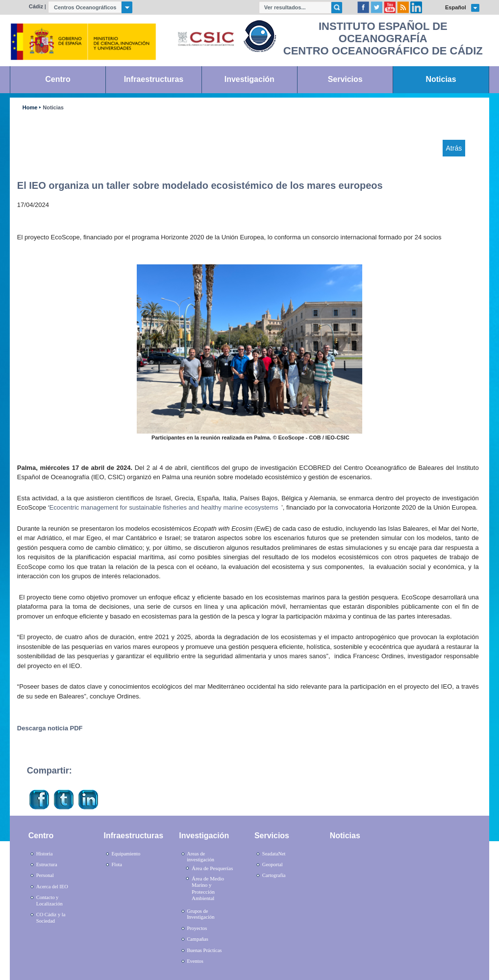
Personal (45, 875)
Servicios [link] (345, 79)
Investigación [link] (249, 79)
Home (30, 108)
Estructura (47, 864)
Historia (45, 854)
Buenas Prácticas (204, 950)
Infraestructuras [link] (154, 79)
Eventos (195, 961)
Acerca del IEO (52, 887)
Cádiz (36, 6)
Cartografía (274, 875)
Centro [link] (58, 79)
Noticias (53, 108)
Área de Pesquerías (212, 868)
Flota (117, 864)
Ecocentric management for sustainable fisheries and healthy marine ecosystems (164, 507)
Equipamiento (126, 854)
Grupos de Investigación (200, 914)
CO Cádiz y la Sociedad (51, 918)
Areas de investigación (200, 857)
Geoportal (273, 864)
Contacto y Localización (50, 901)
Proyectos (197, 928)
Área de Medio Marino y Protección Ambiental (208, 888)
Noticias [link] (441, 79)
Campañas (198, 939)
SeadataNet (274, 854)
